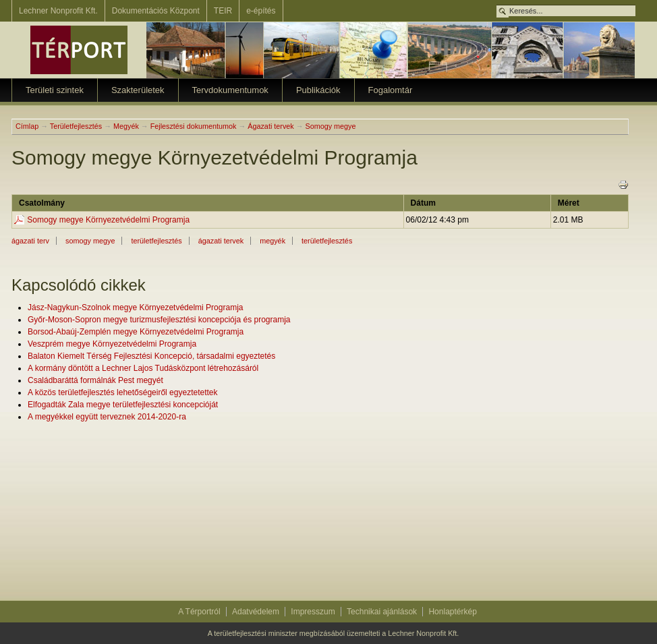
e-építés (261, 11)
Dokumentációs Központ (156, 11)
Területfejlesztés (76, 126)
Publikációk (318, 90)
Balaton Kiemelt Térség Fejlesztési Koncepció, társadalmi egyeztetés (151, 356)
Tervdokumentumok (230, 90)
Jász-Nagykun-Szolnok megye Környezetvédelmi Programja (135, 308)
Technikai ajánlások (382, 612)
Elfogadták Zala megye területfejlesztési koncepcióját (123, 405)
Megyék (126, 126)
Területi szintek (55, 90)
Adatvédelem (256, 612)
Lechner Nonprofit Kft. (58, 11)
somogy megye (90, 241)
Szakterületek (138, 90)
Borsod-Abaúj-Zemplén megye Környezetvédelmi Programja (136, 332)
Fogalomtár (391, 90)
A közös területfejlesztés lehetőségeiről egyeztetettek (123, 392)
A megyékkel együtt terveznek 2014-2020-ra (107, 417)
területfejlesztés (156, 241)
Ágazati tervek (270, 126)
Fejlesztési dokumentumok (194, 126)
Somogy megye (330, 126)
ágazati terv (30, 241)
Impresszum (313, 612)
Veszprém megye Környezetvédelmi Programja (112, 344)
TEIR (223, 11)
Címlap (27, 126)
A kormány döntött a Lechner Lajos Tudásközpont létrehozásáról (143, 368)
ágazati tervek (221, 241)
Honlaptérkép (452, 612)
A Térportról (199, 612)
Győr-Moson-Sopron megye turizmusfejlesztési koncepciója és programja (159, 320)
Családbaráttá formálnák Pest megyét (95, 380)
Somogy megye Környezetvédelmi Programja (108, 220)
